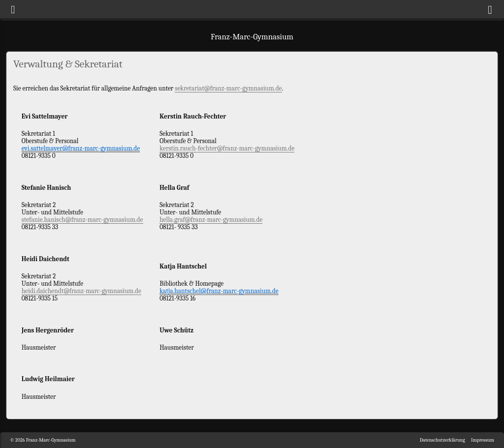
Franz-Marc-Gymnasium (252, 37)
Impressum (483, 440)
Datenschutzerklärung (442, 440)
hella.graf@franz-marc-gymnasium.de (211, 220)
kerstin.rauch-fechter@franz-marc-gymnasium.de (227, 148)
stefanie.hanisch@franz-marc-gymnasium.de (82, 220)
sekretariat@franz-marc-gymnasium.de (228, 88)
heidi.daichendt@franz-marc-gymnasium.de (81, 291)
